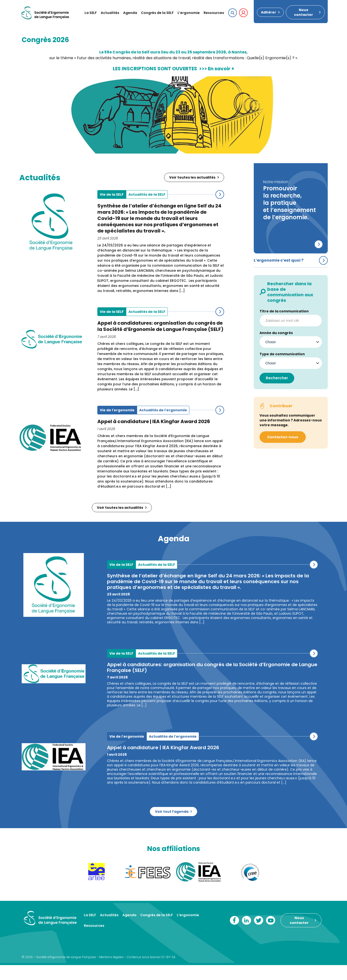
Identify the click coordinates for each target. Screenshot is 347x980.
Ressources (214, 13)
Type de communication (282, 354)
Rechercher (277, 378)
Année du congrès (276, 333)
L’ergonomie (189, 13)
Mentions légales (111, 957)
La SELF (91, 13)
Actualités (110, 13)
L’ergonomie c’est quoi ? (279, 260)
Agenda (130, 13)
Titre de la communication (284, 311)
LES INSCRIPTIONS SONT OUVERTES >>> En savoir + (173, 69)
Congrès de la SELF (157, 13)
